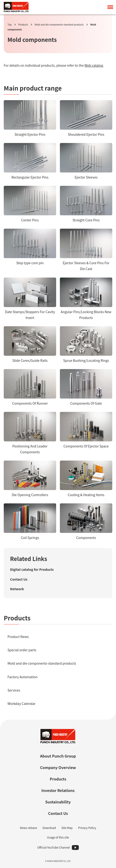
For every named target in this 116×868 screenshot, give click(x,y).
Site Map (67, 828)
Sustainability (58, 802)
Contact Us (19, 579)
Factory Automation (23, 677)
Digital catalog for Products (32, 569)
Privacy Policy (87, 828)
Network (17, 589)
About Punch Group (58, 756)
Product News (18, 637)
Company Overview (58, 767)
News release (28, 828)
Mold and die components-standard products (59, 24)
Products (23, 24)
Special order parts (22, 650)
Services (14, 690)
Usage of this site (58, 837)
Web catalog (94, 65)
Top (10, 24)
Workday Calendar (22, 703)
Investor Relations (58, 790)
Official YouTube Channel (53, 847)
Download (49, 828)
